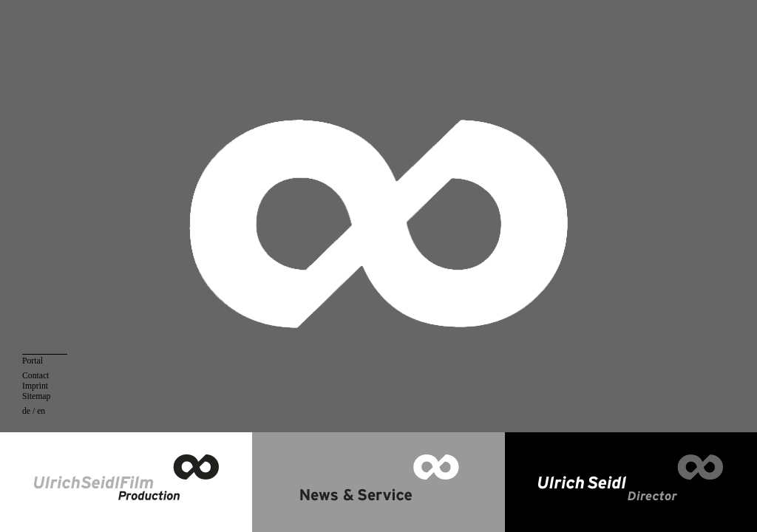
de (26, 411)
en (41, 411)
